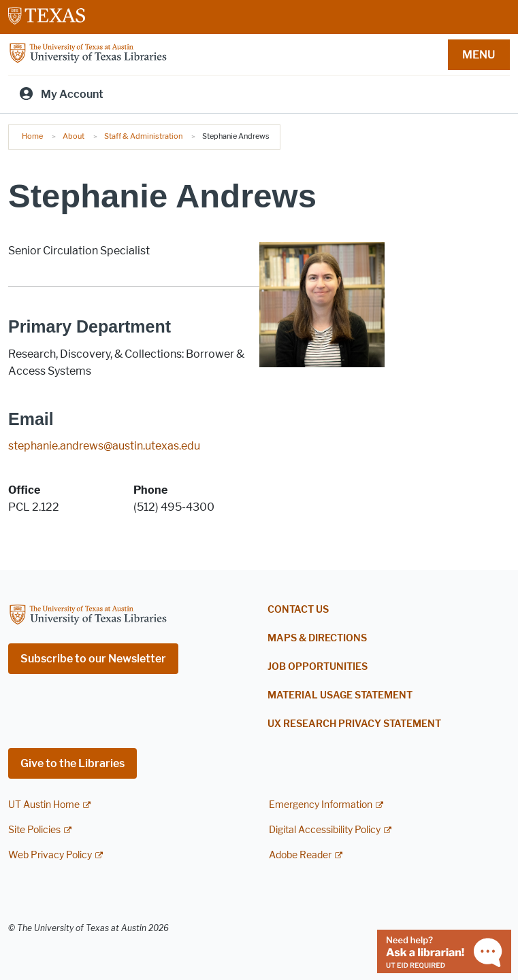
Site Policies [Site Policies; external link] (34, 830)
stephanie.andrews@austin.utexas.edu (104, 446)
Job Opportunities (318, 667)
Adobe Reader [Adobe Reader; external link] (300, 855)
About (74, 136)
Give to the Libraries (72, 763)
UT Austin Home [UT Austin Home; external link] (44, 805)
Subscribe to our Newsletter (93, 659)
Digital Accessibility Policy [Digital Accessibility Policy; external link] (325, 830)
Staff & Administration (143, 136)
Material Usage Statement (340, 695)
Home (32, 136)
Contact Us (298, 610)
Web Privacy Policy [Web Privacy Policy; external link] (50, 855)
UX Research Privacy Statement (354, 724)
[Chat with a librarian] (444, 950)
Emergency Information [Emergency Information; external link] (321, 805)
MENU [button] (479, 55)
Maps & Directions (317, 638)
